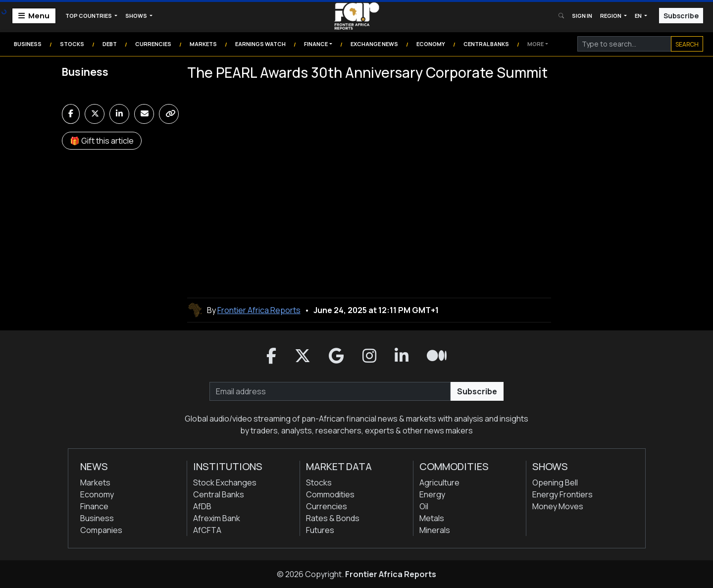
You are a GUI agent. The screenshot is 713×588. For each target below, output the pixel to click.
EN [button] (639, 16)
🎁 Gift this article (102, 141)
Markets (203, 44)
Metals (432, 518)
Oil (424, 506)
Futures (320, 530)
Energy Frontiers (562, 494)
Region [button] (611, 16)
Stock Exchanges (225, 482)
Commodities (330, 494)
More (535, 44)
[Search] (624, 44)
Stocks (72, 44)
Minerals (435, 530)
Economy (431, 44)
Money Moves (558, 506)
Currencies (153, 44)
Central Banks (486, 44)
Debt (110, 44)
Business (28, 44)
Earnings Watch (260, 44)
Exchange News (374, 44)
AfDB (202, 506)
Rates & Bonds (333, 518)
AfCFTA (207, 530)
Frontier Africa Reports (391, 574)
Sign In (582, 16)
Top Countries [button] (89, 16)
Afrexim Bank (217, 518)
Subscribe (681, 16)
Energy (432, 494)
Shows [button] (137, 16)
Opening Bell (555, 482)
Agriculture (439, 482)
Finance (316, 44)
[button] (271, 356)
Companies (101, 530)
